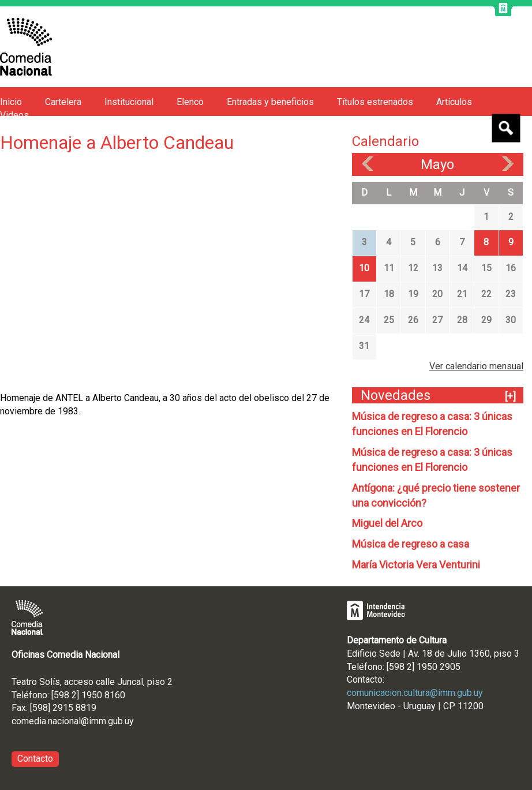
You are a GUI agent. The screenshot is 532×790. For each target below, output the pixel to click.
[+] (510, 396)
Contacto (35, 759)
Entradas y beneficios (270, 102)
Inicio (11, 102)
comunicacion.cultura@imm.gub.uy (415, 693)
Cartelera (63, 102)
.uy (128, 721)
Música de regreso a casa (411, 544)
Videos (14, 115)
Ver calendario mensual (476, 366)
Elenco (190, 102)
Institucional (129, 102)
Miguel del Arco (387, 523)
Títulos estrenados (375, 102)
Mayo (437, 164)
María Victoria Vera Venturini (416, 565)
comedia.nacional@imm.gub (67, 721)
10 (364, 268)
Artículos (454, 102)
